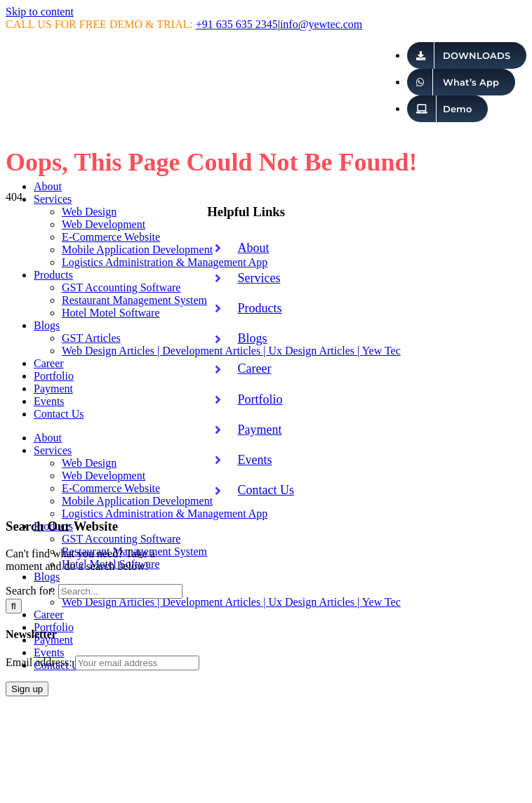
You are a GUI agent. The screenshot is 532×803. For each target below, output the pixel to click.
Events (254, 460)
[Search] (14, 606)
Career (254, 369)
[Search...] (120, 591)
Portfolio (260, 399)
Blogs (252, 338)
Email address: (102, 662)
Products (259, 308)
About (253, 248)
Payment (259, 430)
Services (259, 278)
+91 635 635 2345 (237, 24)
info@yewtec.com (321, 24)
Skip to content (40, 12)
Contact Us (266, 490)
